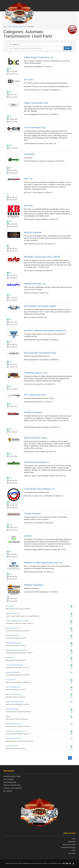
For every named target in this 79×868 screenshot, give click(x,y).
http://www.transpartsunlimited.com (8, 503)
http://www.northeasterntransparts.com (72, 732)
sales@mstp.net (11, 273)
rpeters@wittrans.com (11, 574)
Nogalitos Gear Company (13, 724)
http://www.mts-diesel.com (8, 320)
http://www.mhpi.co (8, 295)
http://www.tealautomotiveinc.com (72, 746)
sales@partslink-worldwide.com (72, 739)
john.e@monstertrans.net (72, 712)
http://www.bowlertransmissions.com (72, 651)
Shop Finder (8, 779)
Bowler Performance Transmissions (16, 650)
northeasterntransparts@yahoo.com (72, 734)
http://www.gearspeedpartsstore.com (8, 168)
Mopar (8, 716)
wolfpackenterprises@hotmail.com (8, 596)
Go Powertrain (10, 658)
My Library (8, 791)
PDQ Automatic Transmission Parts (40, 353)
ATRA (74, 839)
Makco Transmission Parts (14, 694)
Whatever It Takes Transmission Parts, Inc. (43, 563)
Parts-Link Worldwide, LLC (14, 739)
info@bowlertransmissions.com (72, 653)
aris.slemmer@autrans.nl (72, 624)
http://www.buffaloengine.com (8, 69)
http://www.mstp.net (8, 273)
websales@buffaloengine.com (11, 69)
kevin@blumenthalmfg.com (72, 646)
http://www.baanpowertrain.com (72, 629)
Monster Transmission (12, 709)
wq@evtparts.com (11, 92)
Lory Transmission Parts (13, 687)
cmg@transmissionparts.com (72, 690)
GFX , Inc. (29, 179)
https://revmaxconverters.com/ (8, 430)
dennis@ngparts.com (72, 724)
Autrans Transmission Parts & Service (17, 621)
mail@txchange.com (11, 478)
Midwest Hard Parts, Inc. (35, 284)
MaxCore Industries (33, 232)
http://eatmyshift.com (72, 710)
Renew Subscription (12, 785)
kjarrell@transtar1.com (11, 525)
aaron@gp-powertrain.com (72, 661)
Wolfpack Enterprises (34, 585)
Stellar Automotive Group (35, 438)
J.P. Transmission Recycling (14, 665)
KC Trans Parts (10, 680)
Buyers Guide (7, 27)
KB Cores (28, 206)
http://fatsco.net (8, 117)
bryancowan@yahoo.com (72, 639)
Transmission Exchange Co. (37, 462)
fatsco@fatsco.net (11, 117)
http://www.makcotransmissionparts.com (72, 695)
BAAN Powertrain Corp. (13, 628)
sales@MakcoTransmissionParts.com (72, 697)
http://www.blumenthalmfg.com (72, 643)
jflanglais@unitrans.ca (11, 552)
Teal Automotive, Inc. (12, 746)
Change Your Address (13, 788)
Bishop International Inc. (13, 636)
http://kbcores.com (8, 222)
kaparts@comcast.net (72, 673)
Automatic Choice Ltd (12, 613)
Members (72, 842)
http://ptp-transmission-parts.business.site (8, 404)
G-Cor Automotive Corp (35, 128)
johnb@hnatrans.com (11, 168)
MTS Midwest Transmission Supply (40, 306)
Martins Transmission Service (15, 702)
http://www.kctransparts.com (72, 680)
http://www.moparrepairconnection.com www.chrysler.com (72, 717)
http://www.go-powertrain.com (72, 658)
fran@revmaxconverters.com (11, 430)
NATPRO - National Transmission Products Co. (45, 331)
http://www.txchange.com (8, 478)
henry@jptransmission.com (72, 668)
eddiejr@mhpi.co (11, 295)
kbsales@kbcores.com (11, 222)
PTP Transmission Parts (35, 395)
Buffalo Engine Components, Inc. (39, 57)
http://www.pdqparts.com (8, 362)
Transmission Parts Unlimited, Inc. (39, 489)
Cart (74, 851)
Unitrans (28, 536)
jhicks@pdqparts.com (11, 362)
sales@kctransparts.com (72, 683)
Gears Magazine (69, 845)
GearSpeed (29, 154)
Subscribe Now (10, 782)
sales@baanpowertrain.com (72, 631)
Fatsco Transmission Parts (36, 103)
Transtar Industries (32, 514)
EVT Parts (29, 80)
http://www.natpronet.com (8, 342)
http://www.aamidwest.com (72, 607)
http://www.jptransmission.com (72, 666)
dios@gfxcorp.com (8, 195)
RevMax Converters (33, 412)
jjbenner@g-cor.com (11, 146)
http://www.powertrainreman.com (8, 387)
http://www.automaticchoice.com (72, 614)
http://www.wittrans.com (8, 574)
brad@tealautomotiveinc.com (72, 749)
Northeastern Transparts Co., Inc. (16, 731)
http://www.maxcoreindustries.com (8, 246)
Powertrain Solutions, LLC (36, 373)
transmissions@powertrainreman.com (11, 387)
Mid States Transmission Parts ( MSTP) (42, 257)
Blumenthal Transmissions (14, 643)
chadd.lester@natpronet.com (11, 342)
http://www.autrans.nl (72, 621)
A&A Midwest (10, 606)
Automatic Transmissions (19, 27)
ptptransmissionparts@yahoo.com (11, 404)
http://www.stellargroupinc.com (8, 454)
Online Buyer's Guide (12, 776)
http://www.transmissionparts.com (72, 688)
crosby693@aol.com (72, 702)
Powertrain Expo (68, 848)
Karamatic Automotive (12, 672)
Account (72, 853)
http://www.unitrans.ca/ (8, 552)
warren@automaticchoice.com (72, 617)
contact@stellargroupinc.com (11, 454)
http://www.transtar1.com (8, 525)
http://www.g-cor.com (8, 146)
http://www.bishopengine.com (72, 636)
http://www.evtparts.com (8, 92)
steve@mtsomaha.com (11, 320)
